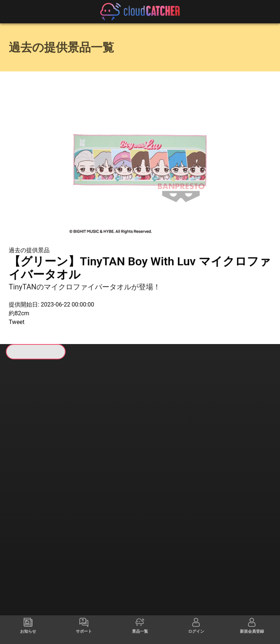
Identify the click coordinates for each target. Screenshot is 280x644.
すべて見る (37, 462)
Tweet (17, 322)
